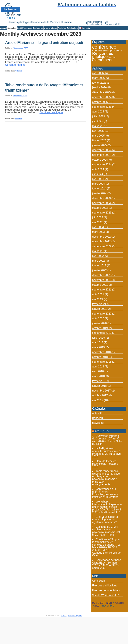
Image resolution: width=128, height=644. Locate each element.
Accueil (3, 28)
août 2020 (98, 339)
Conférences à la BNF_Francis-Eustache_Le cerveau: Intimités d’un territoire (105, 513)
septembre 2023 (102, 233)
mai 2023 (98, 242)
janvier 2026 (99, 108)
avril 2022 (98, 276)
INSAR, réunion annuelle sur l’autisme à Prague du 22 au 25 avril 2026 (107, 472)
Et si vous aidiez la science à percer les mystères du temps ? (105, 539)
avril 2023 (98, 247)
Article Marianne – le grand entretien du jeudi (44, 63)
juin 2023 (98, 237)
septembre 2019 (102, 353)
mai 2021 (98, 319)
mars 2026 (98, 98)
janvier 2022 (99, 290)
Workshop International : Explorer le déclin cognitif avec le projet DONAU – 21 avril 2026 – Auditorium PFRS (107, 527)
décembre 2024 (101, 170)
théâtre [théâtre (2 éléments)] (113, 77)
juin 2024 (98, 194)
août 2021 (98, 314)
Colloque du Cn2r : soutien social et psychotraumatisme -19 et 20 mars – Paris (106, 551)
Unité (19, 28)
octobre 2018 (100, 377)
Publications (73, 28)
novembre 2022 (101, 262)
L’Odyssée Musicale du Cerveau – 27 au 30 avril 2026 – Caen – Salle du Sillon (107, 460)
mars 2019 (98, 367)
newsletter (98, 443)
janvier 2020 (99, 343)
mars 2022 (98, 281)
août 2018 (98, 387)
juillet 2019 (99, 358)
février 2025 (99, 161)
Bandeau (97, 438)
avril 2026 (98, 93)
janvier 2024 (99, 213)
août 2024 (98, 189)
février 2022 (99, 286)
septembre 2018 (102, 382)
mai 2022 (98, 271)
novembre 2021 (101, 300)
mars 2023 (98, 252)
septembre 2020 (102, 334)
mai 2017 (98, 420)
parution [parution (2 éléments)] (106, 71)
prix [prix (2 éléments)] (121, 71)
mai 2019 (98, 363)
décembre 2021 (101, 295)
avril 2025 (98, 151)
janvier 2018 (99, 406)
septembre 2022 (102, 266)
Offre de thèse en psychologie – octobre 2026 (105, 484)
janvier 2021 (99, 329)
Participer (62, 28)
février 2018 (99, 401)
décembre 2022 (101, 257)
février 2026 (99, 103)
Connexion (99, 601)
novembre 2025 (101, 117)
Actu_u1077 (102, 451)
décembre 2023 (101, 218)
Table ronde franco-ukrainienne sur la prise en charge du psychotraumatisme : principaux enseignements (106, 498)
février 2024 (99, 209)
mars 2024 (98, 204)
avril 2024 (98, 199)
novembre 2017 (101, 411)
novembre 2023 (101, 223)
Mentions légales (75, 636)
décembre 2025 (101, 112)
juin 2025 (98, 141)
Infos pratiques (50, 28)
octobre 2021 (100, 305)
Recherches (38, 28)
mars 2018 (98, 396)
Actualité (19, 91)
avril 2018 (98, 391)
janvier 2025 (99, 165)
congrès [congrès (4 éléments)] (97, 70)
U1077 (64, 636)
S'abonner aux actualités (87, 5)
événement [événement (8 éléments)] (102, 80)
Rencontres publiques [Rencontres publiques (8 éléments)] (103, 75)
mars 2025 (98, 156)
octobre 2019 (100, 348)
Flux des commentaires (106, 610)
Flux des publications (105, 606)
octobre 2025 (100, 122)
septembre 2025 (102, 127)
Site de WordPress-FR (105, 615)
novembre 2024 (101, 175)
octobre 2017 (100, 415)
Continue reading (17, 85)
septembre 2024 (102, 185)
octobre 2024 (100, 180)
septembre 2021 (102, 310)
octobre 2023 (100, 228)
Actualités (12, 28)
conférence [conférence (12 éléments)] (104, 67)
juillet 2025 (99, 136)
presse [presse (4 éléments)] (114, 70)
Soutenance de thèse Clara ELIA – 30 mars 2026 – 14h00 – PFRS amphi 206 (107, 584)
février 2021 (99, 324)
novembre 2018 (101, 372)
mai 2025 (98, 146)
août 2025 (98, 132)
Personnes (27, 28)
